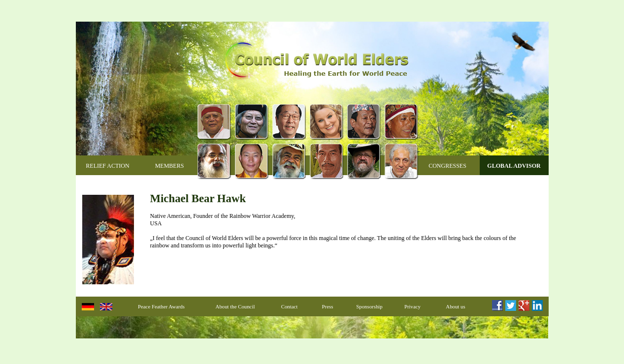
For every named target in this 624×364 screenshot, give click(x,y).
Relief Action (107, 166)
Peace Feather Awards (161, 306)
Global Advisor (514, 166)
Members (170, 166)
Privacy (412, 306)
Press (328, 306)
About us (455, 306)
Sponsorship (369, 306)
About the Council (235, 306)
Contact (290, 306)
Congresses (447, 166)
